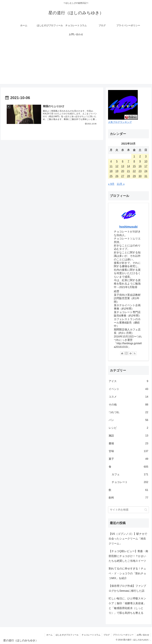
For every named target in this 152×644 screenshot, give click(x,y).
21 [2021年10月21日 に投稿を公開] (128, 171)
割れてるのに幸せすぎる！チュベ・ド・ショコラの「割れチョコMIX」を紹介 (127, 573)
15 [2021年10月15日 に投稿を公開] (134, 166)
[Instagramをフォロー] (126, 353)
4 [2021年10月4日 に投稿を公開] (111, 161)
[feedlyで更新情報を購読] (130, 353)
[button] (146, 510)
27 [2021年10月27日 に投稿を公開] (123, 176)
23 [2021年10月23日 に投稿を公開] (140, 171)
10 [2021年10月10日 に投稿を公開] (146, 161)
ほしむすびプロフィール (67, 635)
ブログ (107, 635)
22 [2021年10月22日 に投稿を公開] (134, 171)
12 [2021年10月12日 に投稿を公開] (117, 166)
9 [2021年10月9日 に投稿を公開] (140, 161)
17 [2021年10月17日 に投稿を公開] (146, 166)
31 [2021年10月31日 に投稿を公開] (146, 176)
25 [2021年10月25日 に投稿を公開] (111, 176)
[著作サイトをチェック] (122, 353)
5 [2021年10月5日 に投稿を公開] (117, 161)
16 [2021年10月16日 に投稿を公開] (140, 166)
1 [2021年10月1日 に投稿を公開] (134, 156)
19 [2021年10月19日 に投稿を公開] (117, 171)
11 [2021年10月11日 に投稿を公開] (111, 166)
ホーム (49, 635)
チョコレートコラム (91, 635)
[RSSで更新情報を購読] (135, 353)
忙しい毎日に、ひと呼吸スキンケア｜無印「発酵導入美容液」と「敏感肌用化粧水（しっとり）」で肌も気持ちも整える (127, 606)
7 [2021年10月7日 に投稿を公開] (128, 161)
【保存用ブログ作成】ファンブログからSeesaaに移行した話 (127, 588)
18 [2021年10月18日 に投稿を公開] (111, 171)
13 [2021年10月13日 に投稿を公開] (123, 166)
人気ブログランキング (120, 122)
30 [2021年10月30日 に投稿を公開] (140, 176)
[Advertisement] (76, 63)
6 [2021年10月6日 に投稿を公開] (123, 161)
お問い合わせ (143, 635)
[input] (128, 510)
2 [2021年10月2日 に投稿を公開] (140, 156)
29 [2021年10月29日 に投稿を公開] (134, 176)
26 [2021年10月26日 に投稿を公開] (117, 176)
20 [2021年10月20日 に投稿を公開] (123, 171)
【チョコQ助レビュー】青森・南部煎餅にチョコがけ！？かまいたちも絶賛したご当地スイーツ (128, 556)
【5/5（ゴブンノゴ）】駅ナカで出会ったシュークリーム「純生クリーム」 (128, 539)
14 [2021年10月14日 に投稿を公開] (128, 166)
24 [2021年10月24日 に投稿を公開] (146, 171)
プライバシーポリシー (123, 635)
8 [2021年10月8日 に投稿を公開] (134, 161)
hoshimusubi (128, 227)
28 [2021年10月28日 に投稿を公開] (128, 176)
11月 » (121, 184)
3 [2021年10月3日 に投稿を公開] (146, 156)
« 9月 (111, 184)
